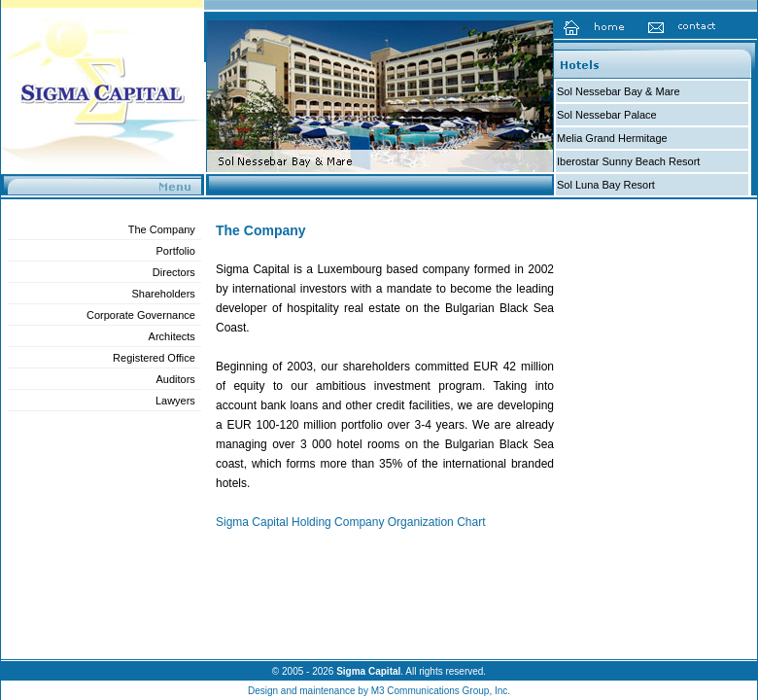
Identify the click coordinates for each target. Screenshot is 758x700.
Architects (172, 336)
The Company (162, 229)
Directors (174, 272)
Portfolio (176, 251)
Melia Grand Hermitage (612, 138)
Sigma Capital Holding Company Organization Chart (350, 522)
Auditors (176, 379)
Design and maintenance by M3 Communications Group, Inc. (379, 691)
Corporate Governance (141, 315)
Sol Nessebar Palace (607, 115)
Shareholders (163, 294)
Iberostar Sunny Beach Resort (628, 161)
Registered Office (154, 358)
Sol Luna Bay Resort (606, 185)
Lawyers (175, 401)
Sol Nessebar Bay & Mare (619, 91)
